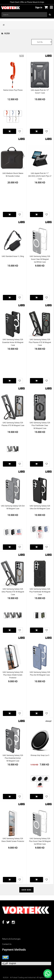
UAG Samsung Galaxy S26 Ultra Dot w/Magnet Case (40, 507)
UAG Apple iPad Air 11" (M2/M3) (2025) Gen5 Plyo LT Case (40, 176)
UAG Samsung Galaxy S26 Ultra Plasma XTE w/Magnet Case (13, 592)
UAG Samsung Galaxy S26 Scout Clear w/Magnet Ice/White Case (40, 259)
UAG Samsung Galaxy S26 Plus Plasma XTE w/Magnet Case (40, 342)
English (13, 963)
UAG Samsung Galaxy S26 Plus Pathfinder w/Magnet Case (40, 592)
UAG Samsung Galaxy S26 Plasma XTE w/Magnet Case (13, 424)
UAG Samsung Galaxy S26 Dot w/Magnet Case (13, 507)
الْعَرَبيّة (5, 963)
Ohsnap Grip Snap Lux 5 (40, 755)
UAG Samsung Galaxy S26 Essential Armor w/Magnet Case (13, 342)
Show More (26, 890)
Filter (6, 34)
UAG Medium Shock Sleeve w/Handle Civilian (13, 175)
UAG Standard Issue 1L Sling (13, 256)
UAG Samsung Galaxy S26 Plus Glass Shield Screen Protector (13, 675)
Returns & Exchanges (11, 939)
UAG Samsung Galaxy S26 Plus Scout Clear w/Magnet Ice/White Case (40, 841)
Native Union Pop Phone (13, 90)
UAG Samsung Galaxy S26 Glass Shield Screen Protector (13, 840)
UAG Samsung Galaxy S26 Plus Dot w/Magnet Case (40, 673)
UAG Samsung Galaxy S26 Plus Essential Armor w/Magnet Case (13, 758)
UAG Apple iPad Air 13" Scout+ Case (40, 91)
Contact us (7, 944)
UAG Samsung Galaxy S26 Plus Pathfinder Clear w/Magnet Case (40, 425)
